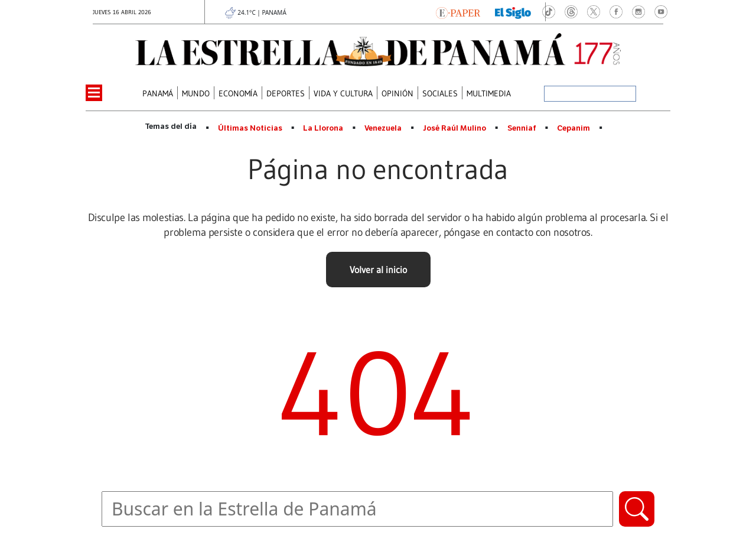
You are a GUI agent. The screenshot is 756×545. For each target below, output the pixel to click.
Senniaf (522, 128)
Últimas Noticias (250, 128)
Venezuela (383, 128)
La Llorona (323, 128)
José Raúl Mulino (454, 128)
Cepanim (573, 128)
